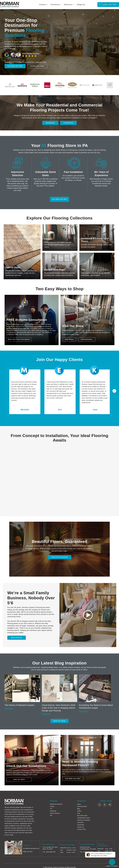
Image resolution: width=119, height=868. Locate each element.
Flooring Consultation (84, 820)
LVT (51, 809)
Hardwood (53, 811)
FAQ (79, 813)
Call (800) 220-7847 (15, 66)
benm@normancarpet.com (31, 848)
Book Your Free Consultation (19, 339)
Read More (9, 709)
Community (81, 825)
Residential (50, 123)
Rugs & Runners (55, 813)
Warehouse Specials (56, 804)
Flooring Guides (82, 806)
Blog (79, 809)
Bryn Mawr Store (82, 816)
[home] (10, 5)
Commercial (68, 123)
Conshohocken (69, 332)
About (79, 804)
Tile (51, 816)
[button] (43, 5)
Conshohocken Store (84, 818)
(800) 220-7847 (110, 5)
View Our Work (19, 779)
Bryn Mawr (107, 330)
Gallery (79, 811)
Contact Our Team (37, 66)
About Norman (17, 638)
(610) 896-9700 (51, 852)
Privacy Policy (81, 829)
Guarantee (80, 822)
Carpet (52, 806)
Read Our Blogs (59, 721)
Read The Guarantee (59, 557)
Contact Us (81, 5)
